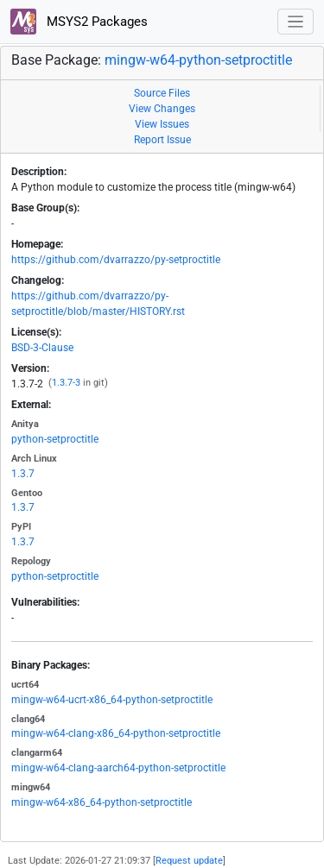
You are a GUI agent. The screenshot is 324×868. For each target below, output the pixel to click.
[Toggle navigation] (296, 22)
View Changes (162, 109)
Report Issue (162, 140)
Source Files (162, 93)
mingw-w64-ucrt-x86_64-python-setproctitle (112, 700)
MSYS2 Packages (79, 22)
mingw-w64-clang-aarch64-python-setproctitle (118, 768)
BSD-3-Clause (42, 348)
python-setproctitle (55, 439)
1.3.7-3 (66, 383)
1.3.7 (23, 474)
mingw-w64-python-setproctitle (198, 60)
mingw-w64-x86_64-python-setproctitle (102, 802)
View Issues (162, 124)
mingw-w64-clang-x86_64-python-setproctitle (116, 733)
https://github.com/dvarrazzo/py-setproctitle (116, 260)
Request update (189, 861)
